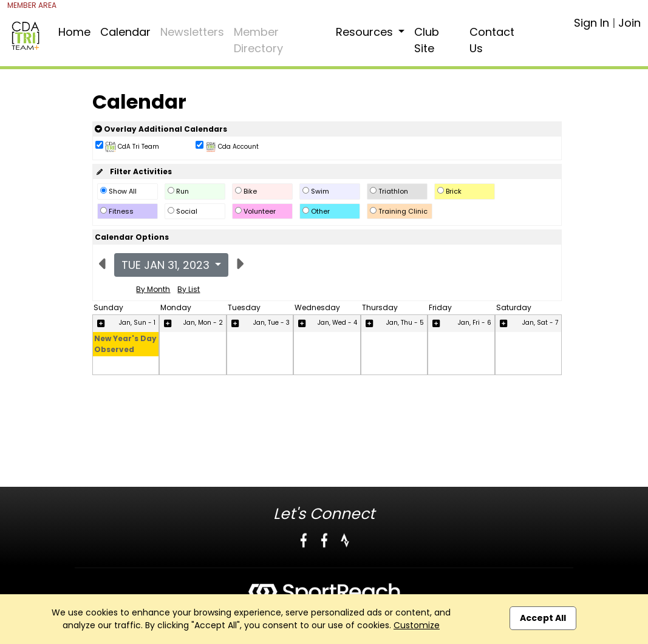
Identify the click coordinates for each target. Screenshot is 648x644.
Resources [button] (366, 32)
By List (189, 289)
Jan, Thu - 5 (405, 323)
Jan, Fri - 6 (475, 323)
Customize (417, 625)
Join (629, 23)
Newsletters (192, 32)
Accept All (543, 618)
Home (74, 32)
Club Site (427, 40)
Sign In (592, 23)
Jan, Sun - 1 (137, 323)
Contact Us (492, 40)
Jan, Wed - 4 (337, 323)
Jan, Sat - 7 (540, 323)
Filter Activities (133, 171)
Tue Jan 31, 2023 (167, 265)
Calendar (125, 32)
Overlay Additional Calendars (161, 129)
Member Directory (258, 40)
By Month (153, 289)
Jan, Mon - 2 (203, 323)
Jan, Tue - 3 (271, 323)
